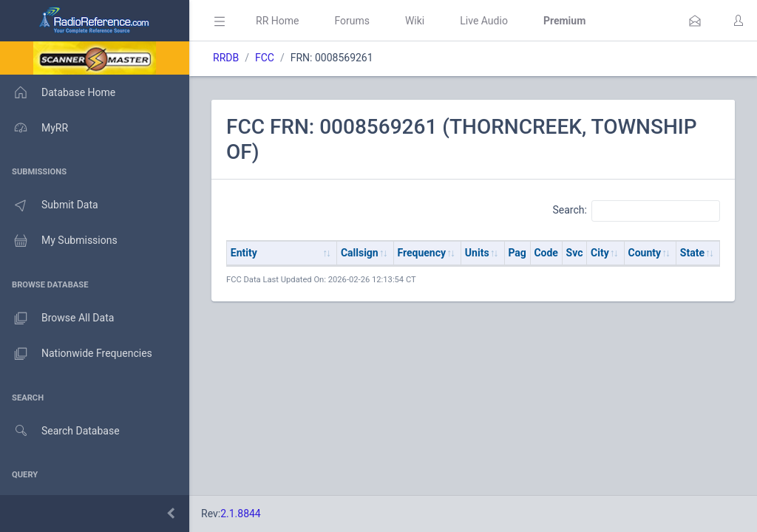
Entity (244, 253)
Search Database (60, 431)
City (600, 253)
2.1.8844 (241, 514)
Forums (352, 21)
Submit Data (49, 205)
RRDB (226, 58)
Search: (636, 211)
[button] (695, 21)
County (645, 253)
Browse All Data (57, 318)
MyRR (34, 128)
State (692, 253)
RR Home (277, 21)
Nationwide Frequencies (76, 354)
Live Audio (484, 21)
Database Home (58, 92)
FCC (265, 58)
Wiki (415, 21)
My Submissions (59, 241)
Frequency (422, 253)
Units (477, 253)
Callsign (360, 253)
